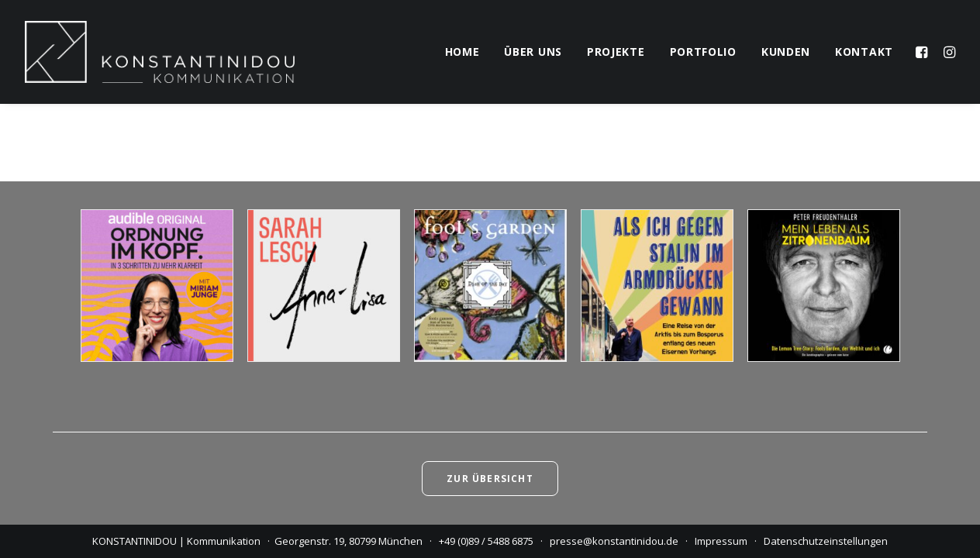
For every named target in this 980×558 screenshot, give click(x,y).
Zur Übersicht (490, 479)
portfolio (703, 52)
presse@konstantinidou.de (614, 541)
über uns (533, 52)
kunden (786, 52)
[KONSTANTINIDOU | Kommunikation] (160, 52)
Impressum (721, 541)
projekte (616, 52)
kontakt (864, 52)
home (462, 52)
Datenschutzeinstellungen (826, 541)
